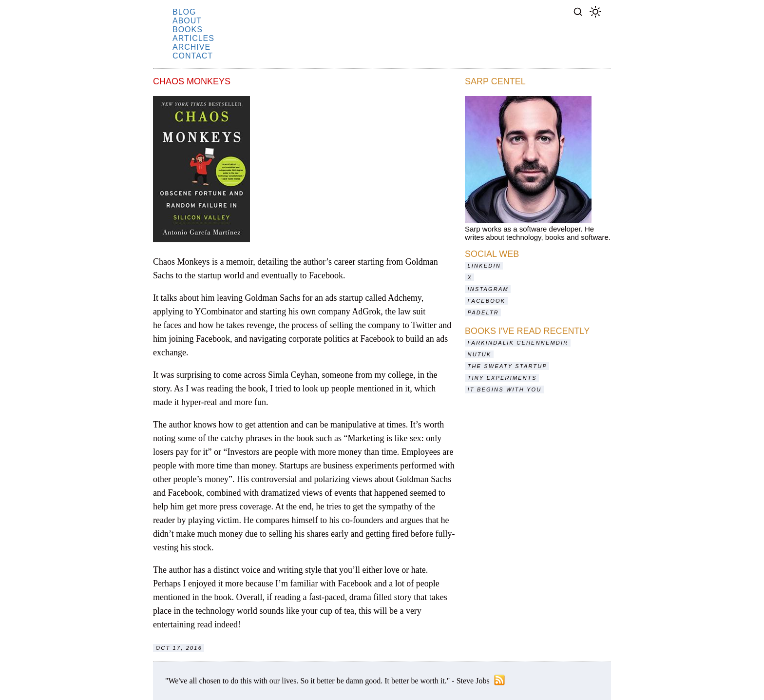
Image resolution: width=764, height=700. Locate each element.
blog (184, 12)
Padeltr (484, 312)
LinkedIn (484, 266)
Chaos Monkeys (192, 81)
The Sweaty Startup (507, 366)
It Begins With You (505, 389)
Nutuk (480, 354)
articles (193, 38)
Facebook (487, 301)
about (187, 21)
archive (191, 47)
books (188, 29)
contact (193, 56)
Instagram (488, 289)
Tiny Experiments (502, 378)
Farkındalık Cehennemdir (518, 343)
